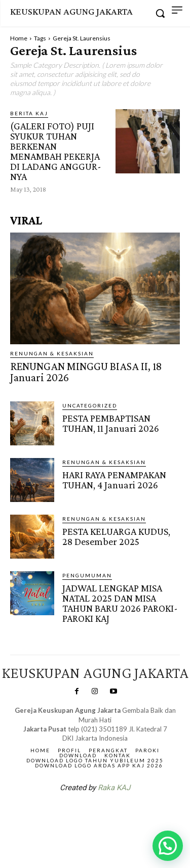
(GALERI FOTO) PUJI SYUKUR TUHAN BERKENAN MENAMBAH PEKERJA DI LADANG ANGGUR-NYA (56, 151)
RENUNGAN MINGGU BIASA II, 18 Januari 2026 (86, 372)
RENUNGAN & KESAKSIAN (52, 353)
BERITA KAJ (29, 113)
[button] (168, 846)
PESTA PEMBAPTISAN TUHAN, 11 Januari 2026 (111, 423)
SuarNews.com (79, 814)
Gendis (125, 814)
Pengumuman (87, 575)
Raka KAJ (114, 788)
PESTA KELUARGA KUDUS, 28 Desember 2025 (116, 536)
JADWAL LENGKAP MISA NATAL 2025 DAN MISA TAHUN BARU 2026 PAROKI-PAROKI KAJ (120, 603)
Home (19, 38)
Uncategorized (90, 405)
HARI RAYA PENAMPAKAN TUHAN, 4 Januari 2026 (114, 480)
